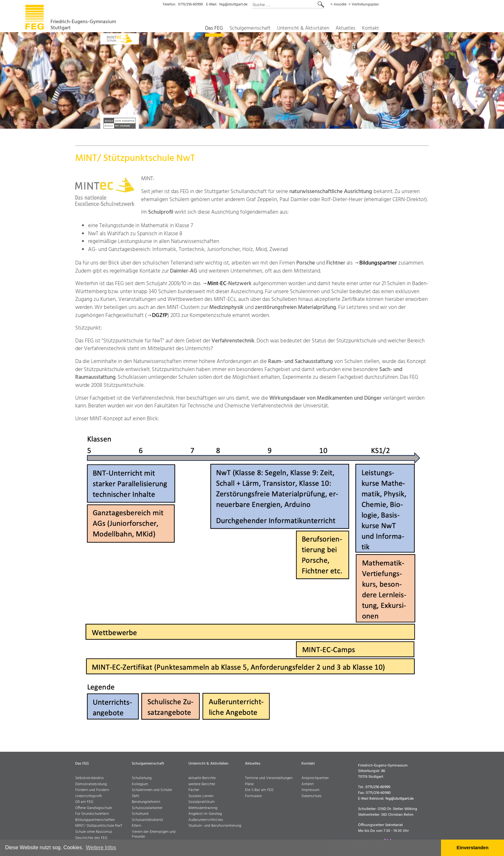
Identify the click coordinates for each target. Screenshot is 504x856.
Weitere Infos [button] (101, 847)
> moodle (386, 5)
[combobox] (336, 5)
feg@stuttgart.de (279, 5)
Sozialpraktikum (202, 802)
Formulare (253, 796)
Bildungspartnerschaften (95, 820)
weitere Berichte (202, 784)
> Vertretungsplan (413, 5)
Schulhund (140, 814)
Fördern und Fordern (92, 790)
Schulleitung (142, 778)
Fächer (194, 790)
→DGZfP (157, 316)
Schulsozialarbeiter (147, 808)
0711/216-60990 (233, 5)
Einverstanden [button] (473, 848)
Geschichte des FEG (91, 838)
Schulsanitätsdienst (147, 820)
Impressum (310, 790)
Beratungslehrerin (146, 802)
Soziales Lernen (201, 796)
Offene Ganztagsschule (94, 808)
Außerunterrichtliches (206, 820)
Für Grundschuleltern (92, 814)
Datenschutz (311, 796)
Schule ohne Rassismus (94, 832)
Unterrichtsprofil (89, 796)
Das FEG (255, 28)
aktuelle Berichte (202, 778)
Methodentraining (203, 808)
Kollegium (140, 784)
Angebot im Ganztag (205, 814)
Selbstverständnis (90, 778)
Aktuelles (394, 28)
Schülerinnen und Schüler (152, 790)
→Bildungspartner (375, 263)
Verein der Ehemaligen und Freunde (154, 834)
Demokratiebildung (91, 784)
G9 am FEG (84, 802)
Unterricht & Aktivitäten (349, 28)
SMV (136, 796)
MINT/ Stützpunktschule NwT (99, 826)
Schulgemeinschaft (293, 28)
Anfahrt (308, 784)
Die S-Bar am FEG (259, 790)
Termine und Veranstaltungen (269, 778)
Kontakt (420, 28)
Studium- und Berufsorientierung (215, 826)
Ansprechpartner (315, 778)
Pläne (249, 784)
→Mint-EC (214, 284)
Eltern (136, 826)
